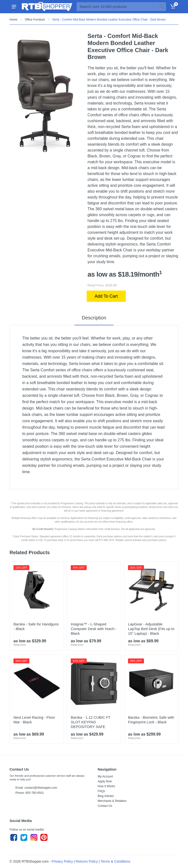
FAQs (101, 791)
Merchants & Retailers (112, 801)
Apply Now (105, 781)
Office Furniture (35, 20)
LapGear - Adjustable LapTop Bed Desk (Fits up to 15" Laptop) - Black (151, 629)
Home (13, 20)
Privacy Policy (62, 861)
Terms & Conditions (115, 861)
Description (94, 318)
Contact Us (105, 806)
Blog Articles (106, 796)
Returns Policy (87, 861)
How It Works (106, 786)
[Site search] (117, 7)
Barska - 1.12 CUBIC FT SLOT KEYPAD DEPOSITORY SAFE (91, 722)
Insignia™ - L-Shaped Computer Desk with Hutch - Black (94, 629)
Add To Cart (106, 296)
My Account (105, 776)
